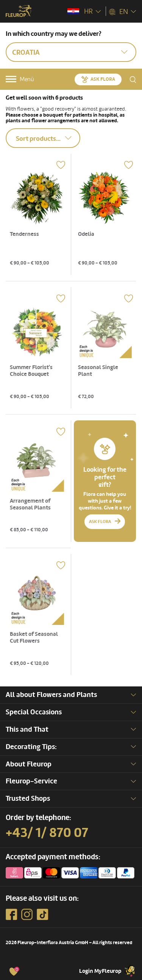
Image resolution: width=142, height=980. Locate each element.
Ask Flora (103, 79)
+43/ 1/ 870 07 (47, 833)
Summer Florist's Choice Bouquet (31, 371)
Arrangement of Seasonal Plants (30, 504)
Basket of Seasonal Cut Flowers (34, 638)
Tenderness (24, 234)
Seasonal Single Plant (98, 371)
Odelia (86, 234)
